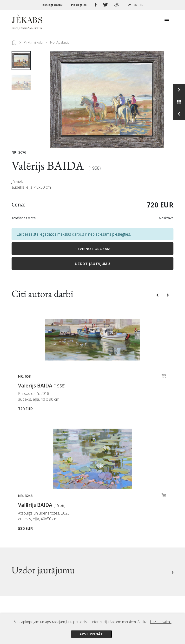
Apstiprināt (91, 634)
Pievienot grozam (92, 249)
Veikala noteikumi (112, 528)
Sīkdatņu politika (111, 541)
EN (135, 5)
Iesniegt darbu (53, 5)
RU (142, 5)
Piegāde (103, 521)
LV (129, 5)
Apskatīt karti (30, 565)
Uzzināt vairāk (161, 622)
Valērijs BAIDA (49, 165)
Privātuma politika (113, 535)
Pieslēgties (79, 5)
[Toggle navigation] (167, 22)
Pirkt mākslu (33, 42)
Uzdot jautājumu (92, 264)
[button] (158, 295)
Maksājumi (106, 514)
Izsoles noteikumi (112, 508)
